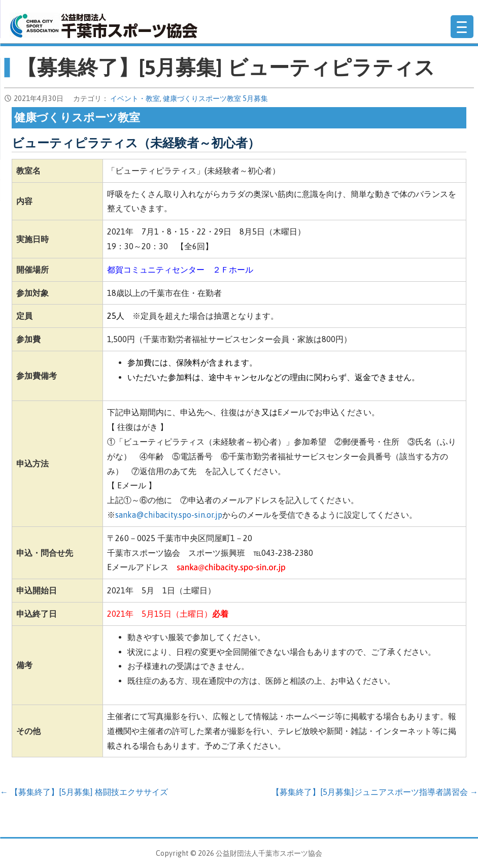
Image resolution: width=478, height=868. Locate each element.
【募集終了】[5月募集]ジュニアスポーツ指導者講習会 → (375, 792)
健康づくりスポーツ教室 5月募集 (215, 98)
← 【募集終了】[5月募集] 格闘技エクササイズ (84, 792)
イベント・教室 (135, 98)
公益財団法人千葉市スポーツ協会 (104, 25)
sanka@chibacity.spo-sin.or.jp (169, 515)
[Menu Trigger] (462, 27)
